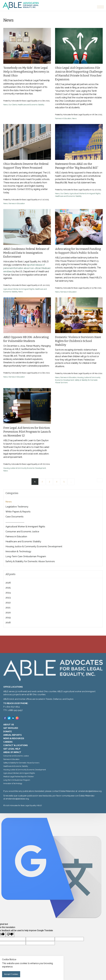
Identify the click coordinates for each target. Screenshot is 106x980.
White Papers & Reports (18, 512)
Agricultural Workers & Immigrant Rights (19, 773)
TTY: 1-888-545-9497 (13, 710)
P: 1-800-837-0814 (11, 707)
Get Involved (11, 728)
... (71, 482)
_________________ (15, 522)
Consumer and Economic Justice (22, 532)
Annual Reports (12, 735)
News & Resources (14, 738)
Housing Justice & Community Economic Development (25, 468)
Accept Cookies (11, 974)
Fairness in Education (63, 118)
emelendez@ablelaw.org (90, 791)
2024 (8, 593)
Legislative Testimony (17, 507)
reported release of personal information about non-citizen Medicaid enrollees (27, 268)
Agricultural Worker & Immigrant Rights (85, 193)
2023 (8, 598)
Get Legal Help (12, 749)
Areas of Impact (12, 752)
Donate (8, 732)
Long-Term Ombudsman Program (17, 780)
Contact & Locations (15, 745)
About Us (9, 725)
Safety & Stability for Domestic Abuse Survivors (30, 561)
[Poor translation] (10, 935)
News (6, 105)
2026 (8, 583)
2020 (8, 613)
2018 (8, 623)
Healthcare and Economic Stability (31, 105)
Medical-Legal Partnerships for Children (18, 777)
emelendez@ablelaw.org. (17, 799)
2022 (8, 603)
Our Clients (13, 105)
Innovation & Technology (18, 551)
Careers (8, 742)
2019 (8, 618)
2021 (8, 608)
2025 (8, 588)
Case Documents (14, 517)
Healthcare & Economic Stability (16, 766)
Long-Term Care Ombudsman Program (26, 556)
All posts (10, 574)
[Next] (100, 480)
